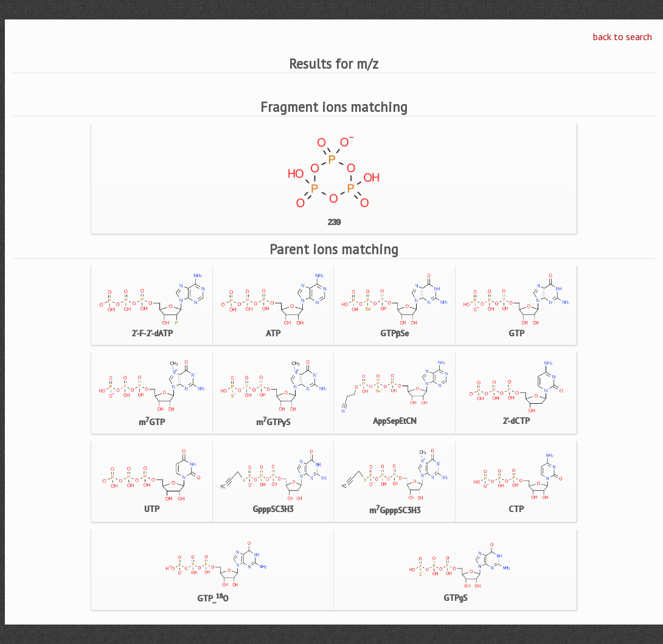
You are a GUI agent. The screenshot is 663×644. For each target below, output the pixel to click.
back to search (623, 36)
